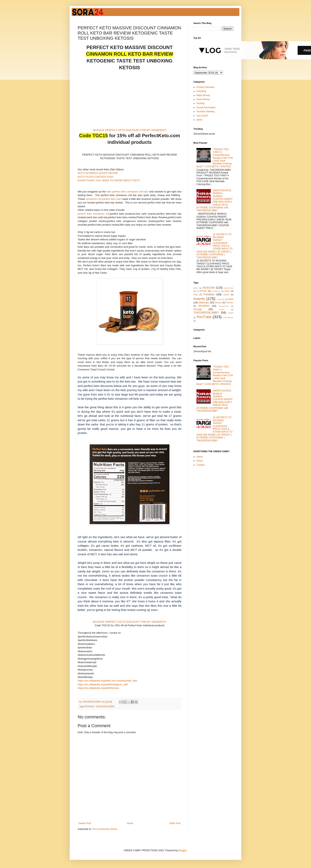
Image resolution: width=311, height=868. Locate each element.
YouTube (204, 317)
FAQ (196, 295)
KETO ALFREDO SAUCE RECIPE (98, 173)
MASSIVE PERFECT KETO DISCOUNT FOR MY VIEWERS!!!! (129, 130)
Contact (201, 465)
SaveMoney (224, 306)
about (199, 120)
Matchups (204, 303)
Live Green (202, 116)
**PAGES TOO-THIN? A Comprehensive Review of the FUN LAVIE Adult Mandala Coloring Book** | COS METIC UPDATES (215, 158)
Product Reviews (205, 87)
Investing (201, 91)
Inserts (199, 299)
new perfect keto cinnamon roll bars (127, 192)
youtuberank (228, 317)
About (200, 461)
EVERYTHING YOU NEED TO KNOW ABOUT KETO (109, 180)
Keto (231, 299)
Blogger (183, 850)
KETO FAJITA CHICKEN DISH (96, 177)
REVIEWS (89, 706)
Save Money (203, 99)
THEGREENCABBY (105, 706)
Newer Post (85, 823)
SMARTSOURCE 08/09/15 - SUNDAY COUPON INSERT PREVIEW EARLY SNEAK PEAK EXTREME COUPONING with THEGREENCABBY (214, 201)
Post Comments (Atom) (105, 829)
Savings (198, 309)
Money (218, 303)
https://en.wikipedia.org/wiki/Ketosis (98, 688)
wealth (231, 313)
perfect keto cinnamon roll (93, 214)
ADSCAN (209, 288)
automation (229, 288)
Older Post (175, 823)
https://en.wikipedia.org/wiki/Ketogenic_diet (103, 684)
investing (221, 299)
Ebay (227, 291)
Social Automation (206, 108)
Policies (230, 303)
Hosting (201, 103)
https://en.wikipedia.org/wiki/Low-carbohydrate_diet (107, 681)
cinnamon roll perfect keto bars (104, 199)
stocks (222, 309)
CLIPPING (202, 291)
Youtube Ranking (206, 111)
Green (226, 295)
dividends (216, 291)
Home (130, 823)
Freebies (209, 294)
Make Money (203, 95)
